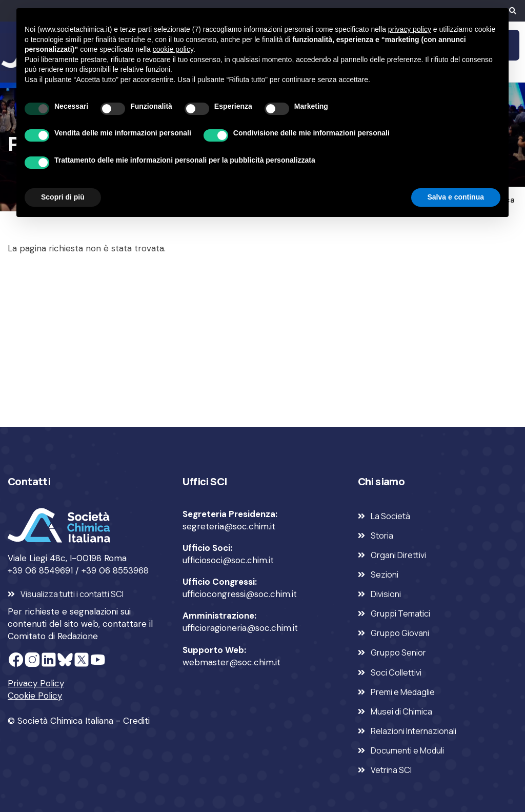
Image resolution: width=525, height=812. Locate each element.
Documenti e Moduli (407, 750)
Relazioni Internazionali (413, 731)
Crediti (136, 721)
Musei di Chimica (401, 711)
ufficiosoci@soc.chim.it (228, 560)
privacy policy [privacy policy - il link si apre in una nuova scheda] (410, 29)
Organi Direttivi (398, 555)
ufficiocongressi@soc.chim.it (240, 594)
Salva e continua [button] (456, 197)
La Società (390, 516)
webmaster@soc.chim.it (231, 662)
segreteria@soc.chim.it (229, 526)
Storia (382, 536)
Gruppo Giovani (400, 633)
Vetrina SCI (391, 770)
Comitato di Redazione (53, 636)
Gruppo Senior (398, 652)
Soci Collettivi (396, 672)
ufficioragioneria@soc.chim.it (240, 628)
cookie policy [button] (173, 49)
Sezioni (385, 575)
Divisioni (386, 594)
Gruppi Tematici (400, 613)
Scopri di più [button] (63, 197)
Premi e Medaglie (403, 692)
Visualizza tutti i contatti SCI (72, 594)
